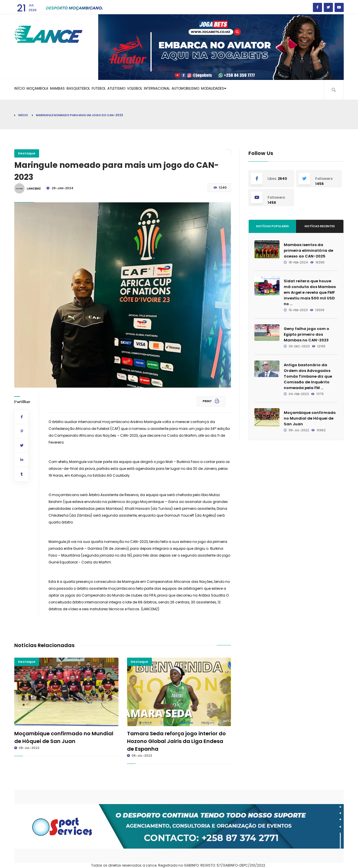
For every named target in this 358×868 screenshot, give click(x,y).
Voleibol (180, 90)
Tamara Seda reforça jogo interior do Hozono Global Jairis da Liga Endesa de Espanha (176, 741)
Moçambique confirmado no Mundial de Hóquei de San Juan (310, 418)
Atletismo (155, 90)
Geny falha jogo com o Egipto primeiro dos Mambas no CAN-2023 (306, 334)
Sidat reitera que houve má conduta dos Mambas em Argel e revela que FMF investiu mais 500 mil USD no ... (310, 292)
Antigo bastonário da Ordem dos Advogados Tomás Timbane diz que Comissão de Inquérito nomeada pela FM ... (308, 376)
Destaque (27, 153)
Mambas (75, 90)
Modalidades (283, 90)
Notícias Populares (272, 226)
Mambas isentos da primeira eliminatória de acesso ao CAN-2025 (308, 250)
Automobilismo (247, 90)
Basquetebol (102, 90)
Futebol (130, 90)
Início (23, 90)
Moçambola (48, 90)
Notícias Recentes (320, 226)
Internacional (210, 90)
